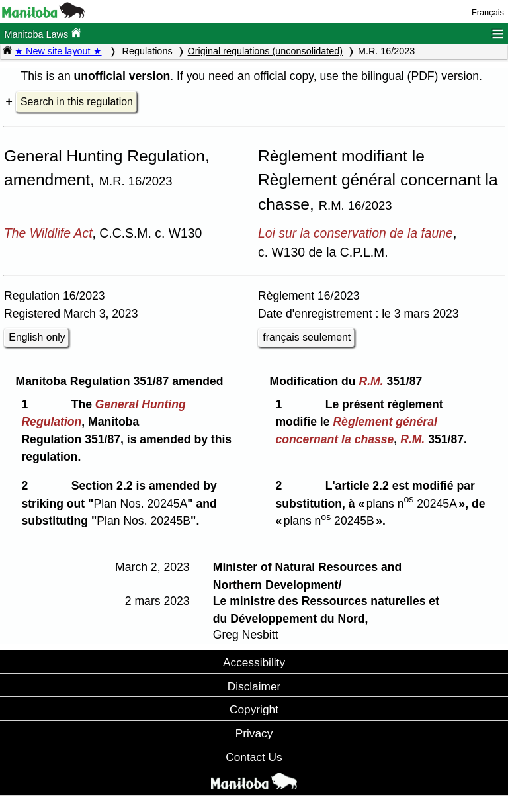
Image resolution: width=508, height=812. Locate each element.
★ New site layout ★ (58, 51)
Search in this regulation (77, 102)
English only (37, 337)
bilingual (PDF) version (420, 76)
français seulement (307, 337)
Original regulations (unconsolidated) (265, 51)
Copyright (254, 709)
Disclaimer (254, 686)
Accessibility (254, 662)
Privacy (254, 733)
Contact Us (254, 757)
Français (488, 12)
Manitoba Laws (43, 33)
